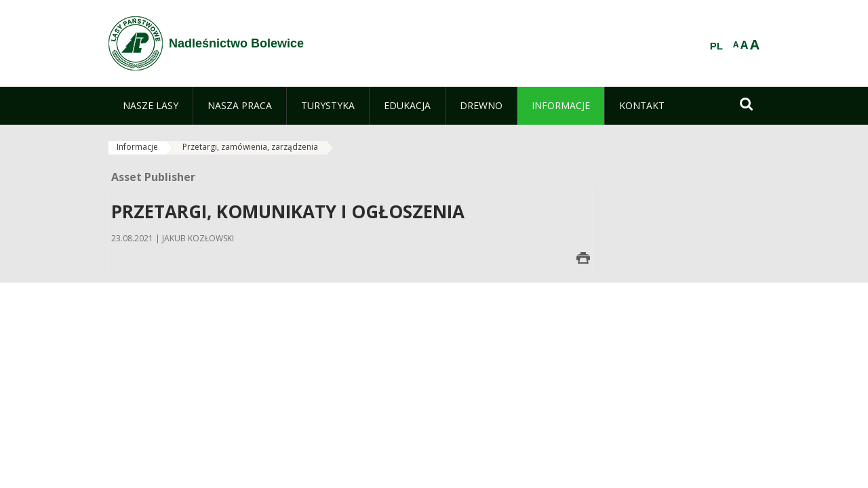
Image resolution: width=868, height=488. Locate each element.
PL (716, 46)
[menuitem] (151, 106)
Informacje (137, 147)
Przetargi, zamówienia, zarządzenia (250, 147)
